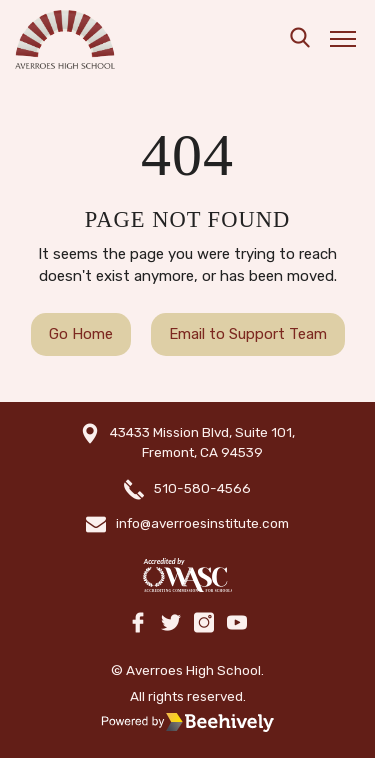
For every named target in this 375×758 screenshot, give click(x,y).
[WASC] (187, 575)
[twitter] (171, 624)
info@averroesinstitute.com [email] (202, 523)
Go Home (81, 334)
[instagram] (204, 624)
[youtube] (237, 624)
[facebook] (138, 624)
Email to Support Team (248, 334)
